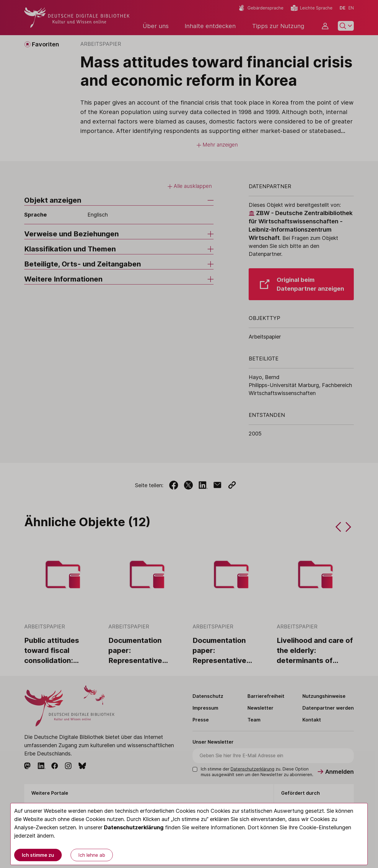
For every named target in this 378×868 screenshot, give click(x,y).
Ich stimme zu (38, 855)
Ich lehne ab (92, 855)
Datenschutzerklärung (134, 827)
